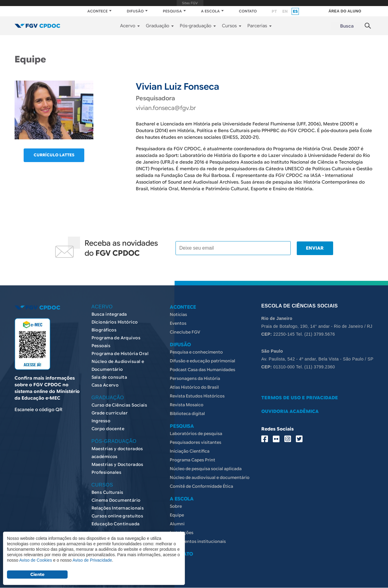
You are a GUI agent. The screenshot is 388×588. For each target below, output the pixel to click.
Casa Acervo (105, 385)
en (285, 11)
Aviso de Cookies (35, 560)
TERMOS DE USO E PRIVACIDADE (300, 398)
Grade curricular (110, 413)
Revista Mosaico (187, 405)
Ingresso (101, 421)
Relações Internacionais (118, 508)
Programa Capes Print (192, 460)
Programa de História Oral (120, 354)
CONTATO (248, 11)
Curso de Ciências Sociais (119, 405)
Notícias (178, 314)
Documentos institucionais (198, 541)
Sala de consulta (109, 377)
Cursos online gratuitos (117, 516)
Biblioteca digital (187, 414)
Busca (347, 26)
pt (274, 11)
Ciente (37, 574)
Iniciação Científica (190, 451)
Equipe (177, 515)
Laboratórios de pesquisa (196, 434)
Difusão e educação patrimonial (202, 361)
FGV (190, 3)
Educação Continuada (116, 524)
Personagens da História (195, 378)
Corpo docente (108, 429)
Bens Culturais (107, 492)
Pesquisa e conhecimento (196, 352)
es (295, 11)
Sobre (176, 506)
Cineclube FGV (185, 332)
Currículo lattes (54, 155)
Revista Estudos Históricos (197, 396)
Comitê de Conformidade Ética (201, 486)
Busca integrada (109, 314)
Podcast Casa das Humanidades (202, 370)
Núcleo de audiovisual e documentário (210, 477)
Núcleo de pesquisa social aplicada (206, 469)
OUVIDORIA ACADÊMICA (290, 411)
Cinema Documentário (116, 500)
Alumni (177, 524)
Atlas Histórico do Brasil (194, 387)
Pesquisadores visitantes (196, 442)
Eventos (178, 323)
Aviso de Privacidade (92, 560)
